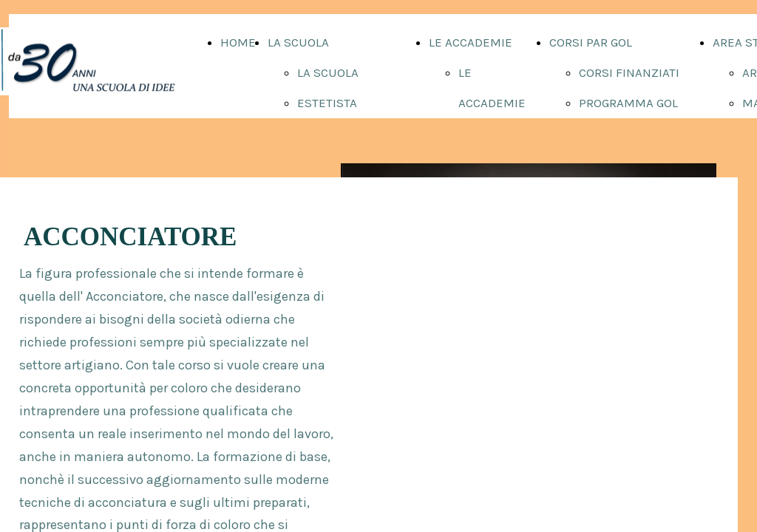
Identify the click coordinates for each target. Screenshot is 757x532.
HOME (238, 42)
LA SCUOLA (298, 42)
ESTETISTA (327, 103)
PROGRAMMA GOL (628, 103)
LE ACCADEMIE (471, 42)
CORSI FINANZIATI (629, 72)
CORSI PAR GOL (591, 42)
